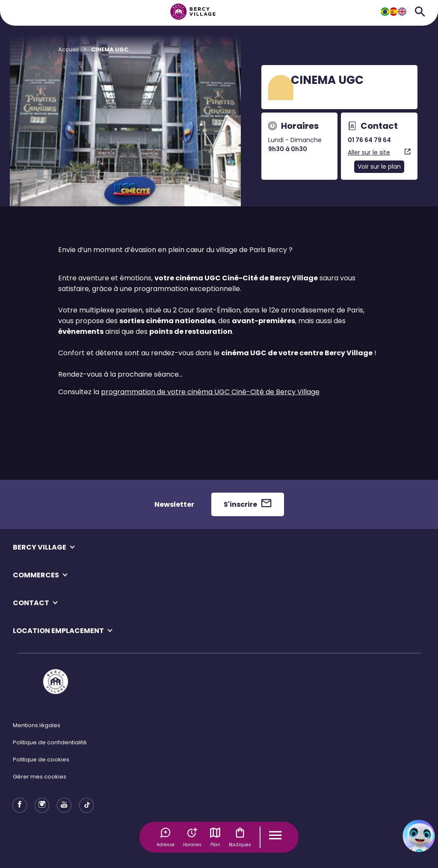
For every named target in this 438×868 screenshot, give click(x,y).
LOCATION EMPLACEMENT (58, 631)
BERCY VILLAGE (40, 547)
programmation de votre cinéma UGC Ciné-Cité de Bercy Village (210, 392)
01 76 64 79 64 (369, 140)
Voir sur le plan (379, 166)
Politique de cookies (41, 759)
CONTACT (31, 603)
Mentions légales (37, 725)
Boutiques (240, 837)
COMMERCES (36, 575)
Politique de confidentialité (50, 742)
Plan (215, 837)
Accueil (68, 49)
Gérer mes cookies (40, 777)
